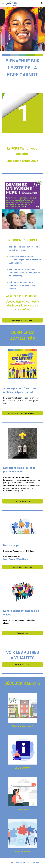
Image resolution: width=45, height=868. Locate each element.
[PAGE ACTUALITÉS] (23, 665)
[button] (3, 3)
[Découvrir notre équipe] (23, 567)
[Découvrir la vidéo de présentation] (23, 413)
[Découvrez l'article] (23, 501)
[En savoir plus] (23, 633)
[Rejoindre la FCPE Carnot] (23, 320)
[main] (23, 68)
